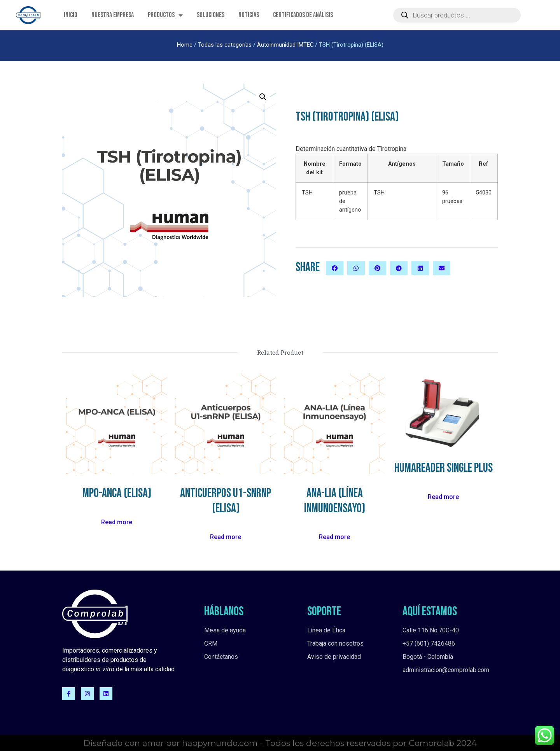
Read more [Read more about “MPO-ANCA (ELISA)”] (117, 522)
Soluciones (211, 15)
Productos (165, 15)
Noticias (249, 15)
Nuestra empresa (113, 15)
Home (185, 45)
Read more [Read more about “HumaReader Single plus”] (443, 497)
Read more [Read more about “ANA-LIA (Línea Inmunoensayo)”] (334, 537)
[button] (335, 268)
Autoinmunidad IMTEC (285, 45)
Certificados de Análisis (303, 15)
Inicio (71, 15)
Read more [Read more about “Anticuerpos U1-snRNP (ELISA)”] (226, 537)
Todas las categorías (225, 45)
